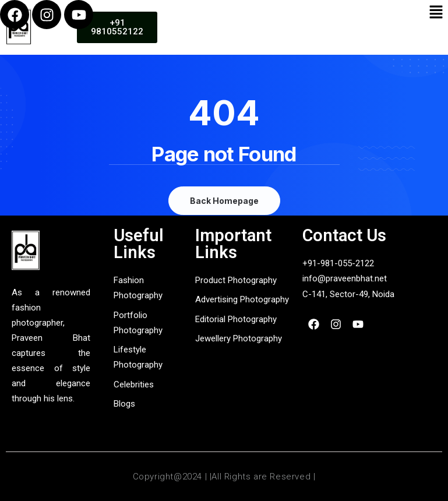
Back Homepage (224, 201)
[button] (436, 13)
